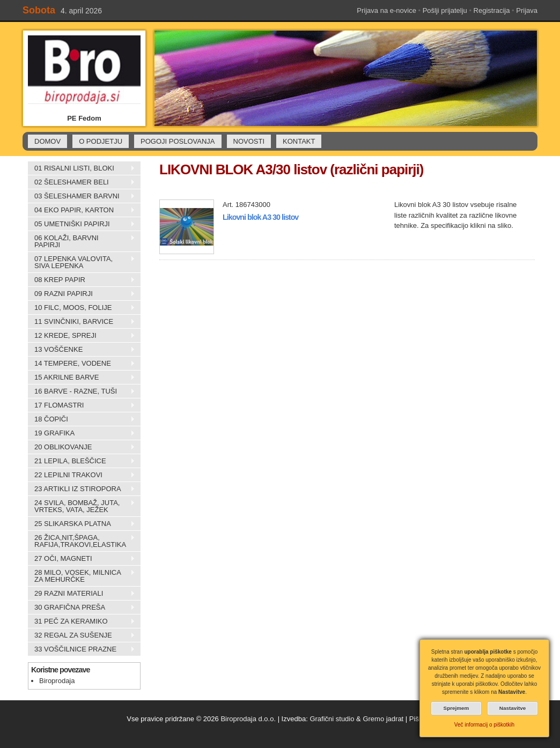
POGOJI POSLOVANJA (178, 141)
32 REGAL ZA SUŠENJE (82, 635)
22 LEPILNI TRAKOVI (82, 475)
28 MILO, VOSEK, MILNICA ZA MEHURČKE (82, 576)
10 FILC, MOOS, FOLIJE (82, 308)
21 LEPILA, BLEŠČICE (82, 461)
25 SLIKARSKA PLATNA (82, 524)
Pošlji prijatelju (445, 10)
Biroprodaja (57, 681)
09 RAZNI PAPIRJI (82, 294)
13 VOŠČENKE (82, 350)
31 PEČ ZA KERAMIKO (82, 621)
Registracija (492, 10)
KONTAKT (299, 141)
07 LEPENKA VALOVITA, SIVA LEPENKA (82, 262)
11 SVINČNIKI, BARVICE (82, 322)
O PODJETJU (101, 141)
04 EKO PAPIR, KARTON (82, 210)
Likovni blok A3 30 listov (260, 217)
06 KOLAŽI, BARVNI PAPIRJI (82, 241)
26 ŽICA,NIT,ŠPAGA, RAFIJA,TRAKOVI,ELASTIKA (82, 541)
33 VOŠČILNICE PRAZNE (82, 649)
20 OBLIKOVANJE (82, 447)
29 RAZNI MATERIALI (82, 594)
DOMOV (47, 141)
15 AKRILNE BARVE (82, 377)
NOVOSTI (249, 141)
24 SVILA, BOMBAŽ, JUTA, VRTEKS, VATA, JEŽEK (82, 506)
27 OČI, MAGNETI (82, 559)
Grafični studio (332, 719)
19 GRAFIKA (82, 433)
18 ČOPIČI (82, 419)
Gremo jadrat (383, 719)
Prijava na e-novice (386, 10)
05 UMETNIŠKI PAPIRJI (82, 224)
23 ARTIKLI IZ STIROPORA (82, 489)
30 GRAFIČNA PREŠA (82, 608)
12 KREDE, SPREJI (82, 336)
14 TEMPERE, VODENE (82, 364)
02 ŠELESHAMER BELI (82, 182)
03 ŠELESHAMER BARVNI (82, 196)
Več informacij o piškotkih (484, 725)
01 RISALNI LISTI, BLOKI (82, 168)
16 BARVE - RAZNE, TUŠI (82, 391)
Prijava (527, 10)
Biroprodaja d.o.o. (248, 719)
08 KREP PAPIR (82, 280)
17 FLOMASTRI (82, 405)
